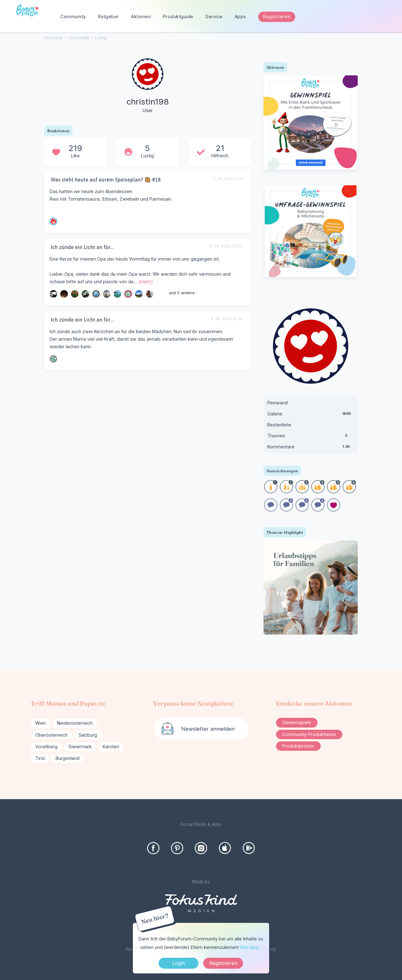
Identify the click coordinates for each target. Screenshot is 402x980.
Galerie (311, 415)
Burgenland (68, 758)
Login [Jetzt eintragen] (179, 963)
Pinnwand (277, 403)
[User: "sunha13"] (53, 294)
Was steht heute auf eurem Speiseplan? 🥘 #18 (106, 180)
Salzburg (88, 735)
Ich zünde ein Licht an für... (82, 247)
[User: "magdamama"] (53, 359)
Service (214, 16)
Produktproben (298, 746)
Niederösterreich (75, 723)
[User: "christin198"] (148, 86)
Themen (311, 437)
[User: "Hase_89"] (128, 294)
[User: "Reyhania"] (75, 294)
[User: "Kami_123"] (53, 221)
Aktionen (141, 16)
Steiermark (80, 747)
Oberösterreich (51, 735)
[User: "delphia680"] (64, 294)
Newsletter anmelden (208, 729)
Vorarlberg (46, 747)
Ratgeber (109, 16)
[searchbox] (360, 17)
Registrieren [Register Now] (223, 963)
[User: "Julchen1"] (117, 294)
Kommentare (311, 448)
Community (73, 16)
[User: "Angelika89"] (139, 294)
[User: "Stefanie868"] (96, 294)
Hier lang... (251, 947)
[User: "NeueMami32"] (85, 294)
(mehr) (146, 282)
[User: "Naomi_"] (149, 294)
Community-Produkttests (309, 734)
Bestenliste (279, 425)
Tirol (40, 758)
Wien (41, 723)
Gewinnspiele (297, 722)
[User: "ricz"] (107, 294)
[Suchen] (384, 17)
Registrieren (277, 16)
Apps (240, 16)
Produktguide (178, 16)
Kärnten (111, 747)
